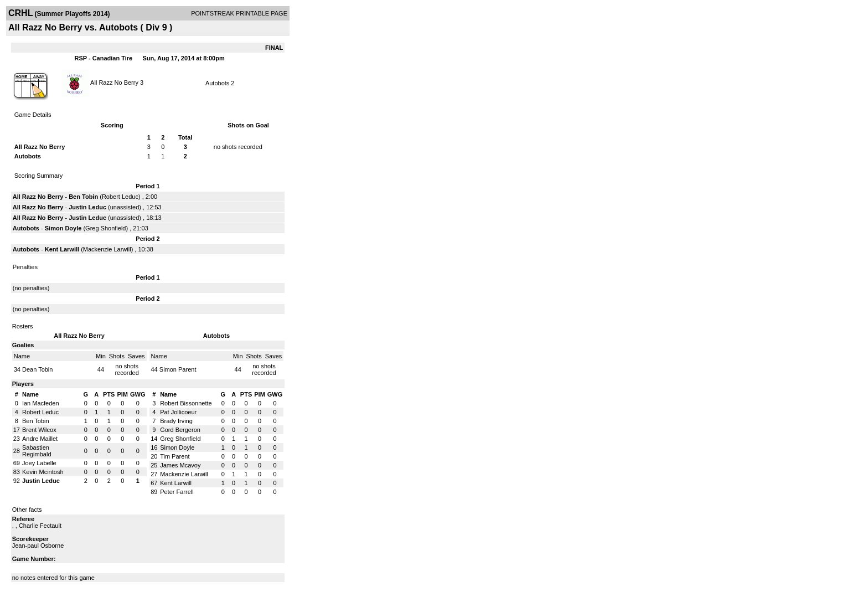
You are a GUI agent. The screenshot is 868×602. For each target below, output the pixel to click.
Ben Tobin (83, 197)
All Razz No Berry (114, 82)
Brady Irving (176, 421)
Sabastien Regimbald (37, 451)
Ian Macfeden (41, 403)
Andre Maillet (40, 439)
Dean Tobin (37, 369)
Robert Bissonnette (186, 403)
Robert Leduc (120, 197)
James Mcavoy (180, 465)
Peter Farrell (177, 492)
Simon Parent (178, 369)
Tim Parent (175, 456)
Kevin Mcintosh (43, 472)
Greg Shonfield (105, 228)
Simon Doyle (63, 228)
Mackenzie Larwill (107, 249)
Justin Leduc (87, 207)
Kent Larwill (62, 249)
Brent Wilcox (39, 430)
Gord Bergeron (180, 430)
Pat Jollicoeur (178, 412)
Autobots (217, 83)
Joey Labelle (39, 463)
